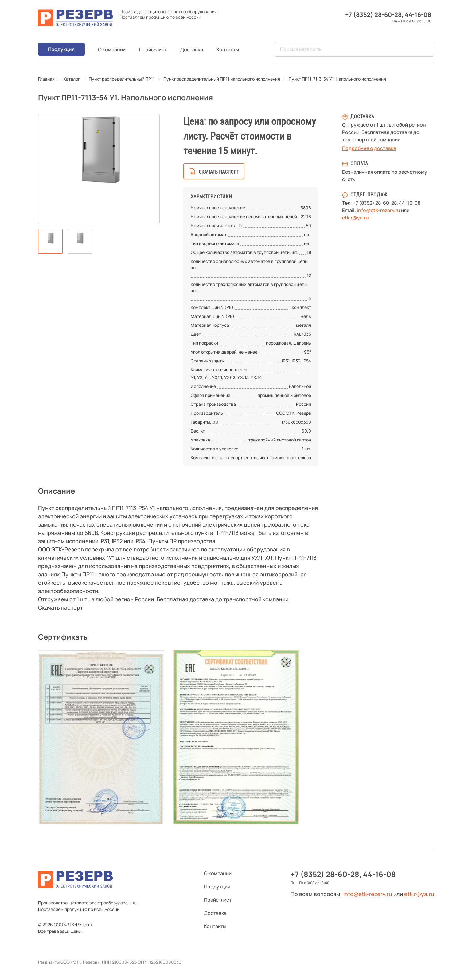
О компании (112, 49)
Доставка (192, 49)
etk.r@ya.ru (355, 218)
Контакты (228, 49)
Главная (46, 79)
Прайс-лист (153, 49)
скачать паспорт (219, 172)
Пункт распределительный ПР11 (122, 79)
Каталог (72, 79)
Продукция (61, 49)
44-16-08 (418, 15)
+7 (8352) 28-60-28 (373, 15)
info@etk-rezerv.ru (378, 210)
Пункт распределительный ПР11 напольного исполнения (222, 79)
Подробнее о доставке (369, 148)
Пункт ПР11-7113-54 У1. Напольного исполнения (337, 79)
